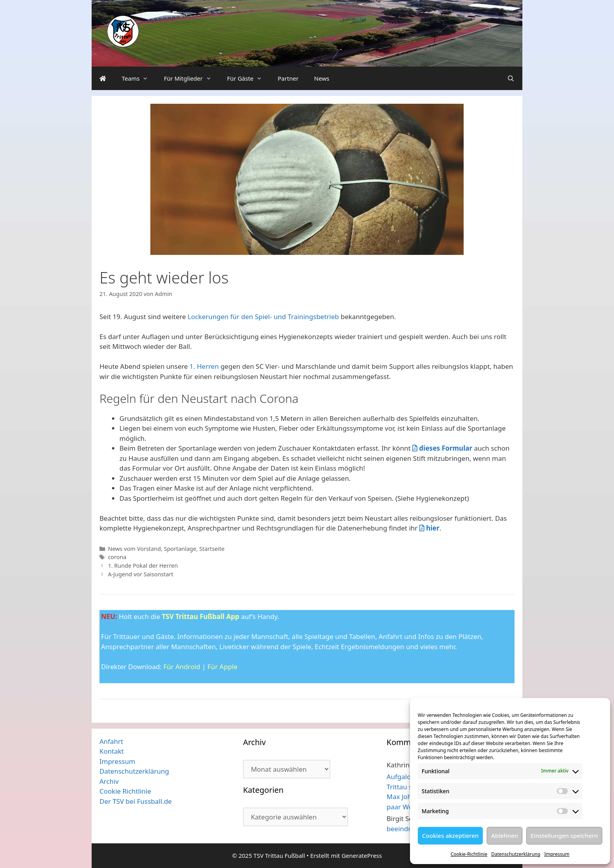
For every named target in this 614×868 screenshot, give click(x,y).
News (322, 78)
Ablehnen (505, 836)
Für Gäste (249, 78)
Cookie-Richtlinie (469, 854)
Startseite (212, 549)
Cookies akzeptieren (451, 836)
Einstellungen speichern (564, 836)
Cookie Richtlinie (125, 791)
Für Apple (223, 667)
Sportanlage (180, 549)
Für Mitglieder (191, 78)
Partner (288, 78)
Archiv (109, 781)
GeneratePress (362, 855)
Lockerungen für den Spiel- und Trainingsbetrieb (263, 317)
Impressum (557, 854)
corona (117, 557)
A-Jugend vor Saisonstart (141, 574)
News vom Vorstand (135, 549)
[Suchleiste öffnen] (511, 78)
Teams (139, 78)
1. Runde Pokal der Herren (143, 566)
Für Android (182, 667)
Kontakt (112, 751)
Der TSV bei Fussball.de (136, 801)
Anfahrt (111, 741)
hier (429, 528)
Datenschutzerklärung (516, 854)
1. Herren (204, 366)
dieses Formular (442, 448)
